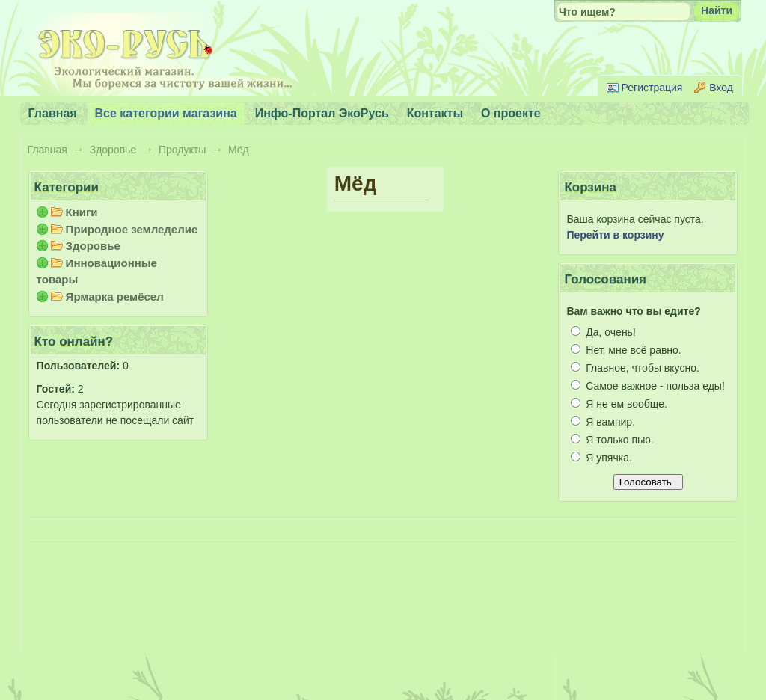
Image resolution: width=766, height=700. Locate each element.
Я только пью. (612, 440)
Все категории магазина (166, 113)
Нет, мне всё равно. (626, 350)
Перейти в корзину (615, 235)
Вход (721, 87)
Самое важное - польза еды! (647, 386)
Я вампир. (603, 422)
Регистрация (652, 87)
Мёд (239, 150)
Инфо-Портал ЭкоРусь (322, 113)
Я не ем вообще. (619, 404)
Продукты (182, 150)
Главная (48, 150)
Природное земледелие (132, 229)
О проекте (511, 113)
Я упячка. (601, 458)
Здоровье (113, 150)
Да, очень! (603, 332)
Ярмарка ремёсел (115, 297)
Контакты (435, 113)
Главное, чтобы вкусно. (635, 368)
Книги (82, 212)
